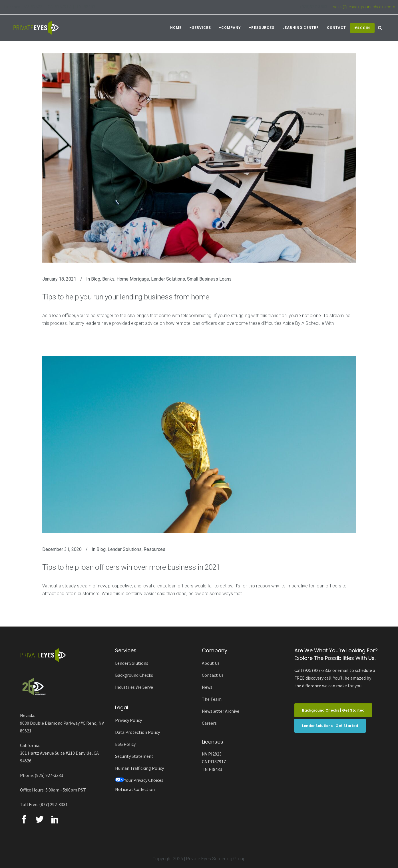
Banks (108, 279)
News (207, 687)
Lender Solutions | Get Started (330, 726)
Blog (96, 279)
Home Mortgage (133, 279)
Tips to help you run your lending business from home (126, 297)
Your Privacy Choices (139, 780)
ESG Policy (125, 744)
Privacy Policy (128, 720)
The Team (212, 699)
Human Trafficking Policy (139, 768)
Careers (209, 723)
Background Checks (134, 675)
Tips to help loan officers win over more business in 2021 (131, 567)
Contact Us (213, 675)
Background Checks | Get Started (333, 710)
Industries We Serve (134, 687)
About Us (211, 663)
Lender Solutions (168, 279)
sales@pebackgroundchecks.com (364, 7)
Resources (154, 549)
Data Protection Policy (137, 732)
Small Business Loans (209, 279)
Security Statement (134, 756)
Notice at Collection (135, 789)
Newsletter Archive (221, 711)
